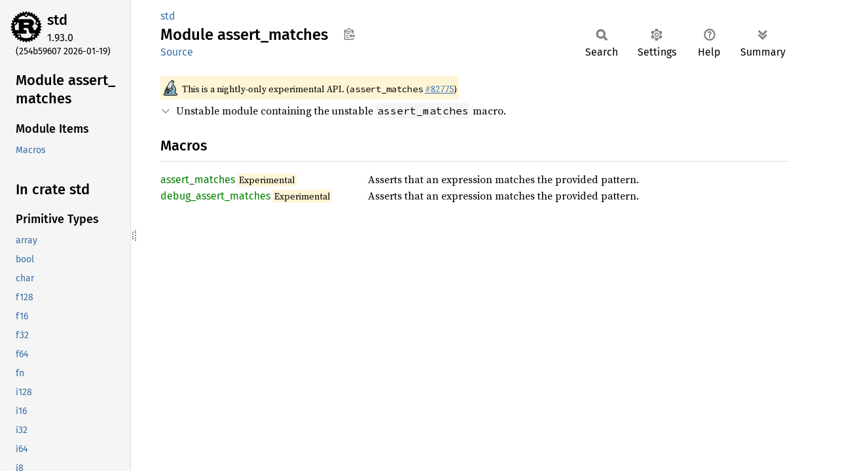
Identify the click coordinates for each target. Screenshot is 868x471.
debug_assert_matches (215, 196)
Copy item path (349, 34)
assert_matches (198, 180)
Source (177, 52)
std (57, 20)
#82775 (439, 89)
